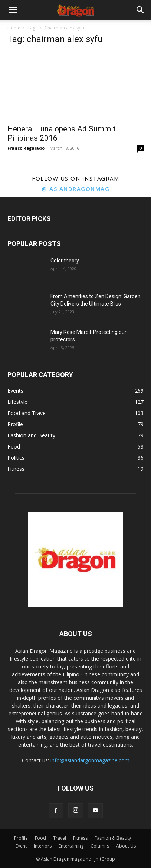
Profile (21, 838)
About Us (126, 846)
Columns (100, 846)
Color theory (65, 261)
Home (14, 28)
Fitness (80, 838)
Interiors (43, 846)
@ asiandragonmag (75, 189)
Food (40, 838)
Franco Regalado (26, 148)
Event (21, 846)
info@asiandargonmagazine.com (90, 760)
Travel (60, 838)
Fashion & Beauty (113, 838)
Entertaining (71, 846)
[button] (13, 10)
